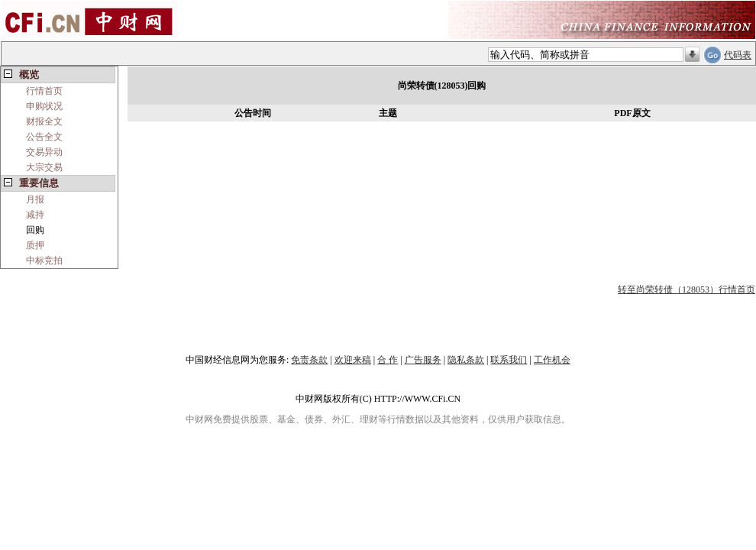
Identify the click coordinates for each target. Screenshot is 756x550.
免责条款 (309, 360)
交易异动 (44, 152)
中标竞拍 (44, 260)
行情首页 (44, 91)
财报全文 (44, 121)
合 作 (388, 360)
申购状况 (44, 106)
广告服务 (423, 360)
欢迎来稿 (353, 360)
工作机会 (552, 360)
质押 (35, 245)
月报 (35, 199)
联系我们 (509, 360)
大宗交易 (44, 167)
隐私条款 (466, 360)
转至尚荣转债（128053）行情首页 (687, 290)
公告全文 (44, 137)
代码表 (738, 55)
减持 (35, 215)
